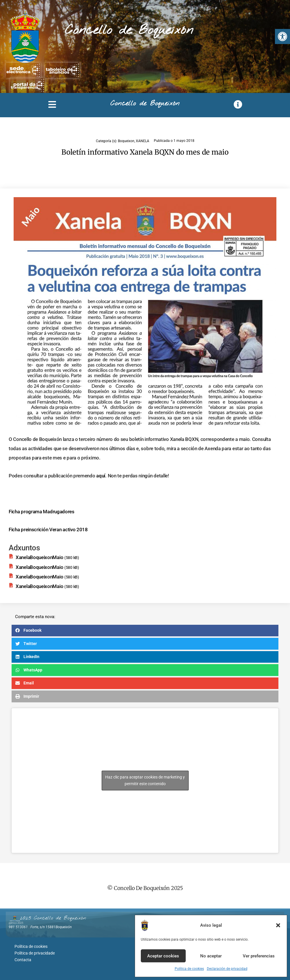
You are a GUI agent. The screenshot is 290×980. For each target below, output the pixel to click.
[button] (282, 36)
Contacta (23, 958)
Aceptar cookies (163, 956)
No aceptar (211, 956)
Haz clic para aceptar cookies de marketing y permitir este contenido (145, 780)
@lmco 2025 (16, 923)
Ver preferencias (259, 956)
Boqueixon (126, 141)
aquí (101, 476)
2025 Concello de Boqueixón (53, 918)
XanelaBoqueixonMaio (39, 557)
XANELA (143, 141)
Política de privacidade (35, 952)
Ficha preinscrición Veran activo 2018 (48, 530)
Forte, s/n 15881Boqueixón (51, 927)
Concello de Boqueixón (129, 30)
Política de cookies (189, 969)
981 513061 (18, 927)
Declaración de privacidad (227, 969)
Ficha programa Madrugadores (42, 512)
